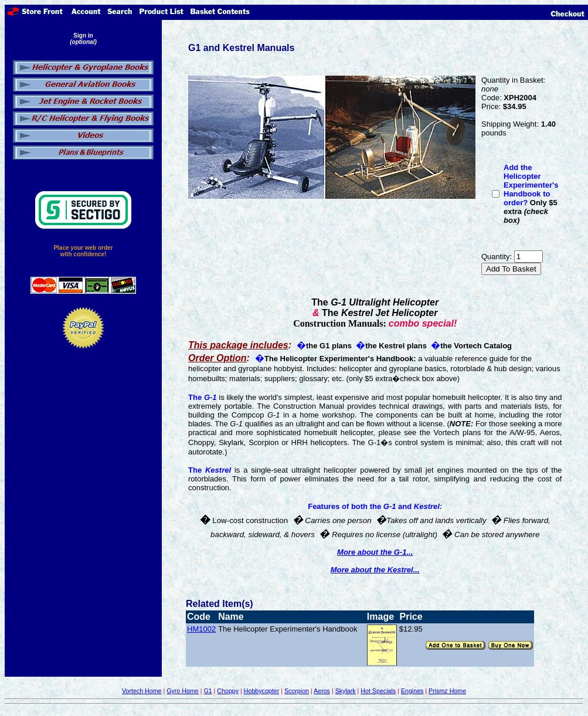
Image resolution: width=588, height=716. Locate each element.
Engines (412, 691)
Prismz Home (447, 691)
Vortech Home (142, 691)
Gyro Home (182, 691)
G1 (208, 691)
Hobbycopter (261, 691)
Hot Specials (378, 691)
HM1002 (201, 629)
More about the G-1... (375, 552)
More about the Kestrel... (375, 570)
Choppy (228, 691)
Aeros (322, 691)
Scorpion (297, 691)
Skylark (346, 691)
